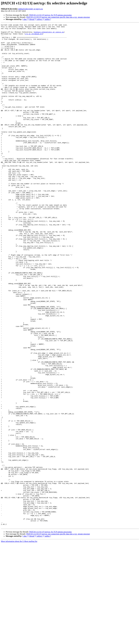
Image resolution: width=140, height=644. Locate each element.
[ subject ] (40, 19)
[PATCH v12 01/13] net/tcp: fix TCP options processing (50, 15)
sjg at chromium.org (34, 36)
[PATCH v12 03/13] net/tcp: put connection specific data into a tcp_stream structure (58, 17)
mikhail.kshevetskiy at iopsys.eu (30, 9)
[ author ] (47, 19)
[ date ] (25, 19)
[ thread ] (32, 19)
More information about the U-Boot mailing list (19, 642)
